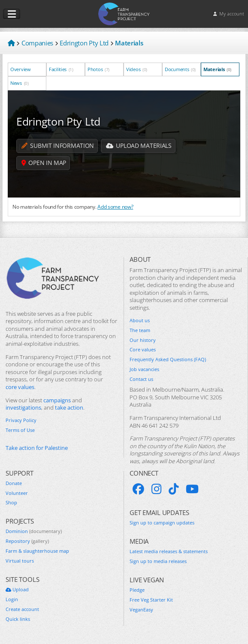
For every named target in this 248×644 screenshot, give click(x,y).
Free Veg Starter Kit (151, 600)
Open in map (44, 163)
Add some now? (115, 207)
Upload (17, 590)
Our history (143, 340)
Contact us (141, 379)
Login (12, 599)
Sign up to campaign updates (162, 523)
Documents (180, 69)
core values (20, 387)
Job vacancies (144, 369)
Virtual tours (20, 561)
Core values (143, 350)
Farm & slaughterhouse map (37, 551)
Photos (98, 69)
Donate (14, 483)
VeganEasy (141, 610)
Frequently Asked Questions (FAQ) (168, 359)
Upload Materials (139, 146)
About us (140, 321)
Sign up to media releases (158, 561)
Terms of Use (20, 430)
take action (69, 408)
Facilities (61, 69)
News (20, 83)
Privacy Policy (21, 420)
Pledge (137, 590)
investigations (23, 408)
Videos (137, 69)
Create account (22, 609)
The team (140, 330)
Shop (11, 503)
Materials (217, 69)
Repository (27, 541)
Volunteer (17, 493)
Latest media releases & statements (169, 551)
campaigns (57, 400)
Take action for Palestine (37, 448)
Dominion (34, 531)
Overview (21, 69)
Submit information (58, 146)
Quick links (18, 619)
